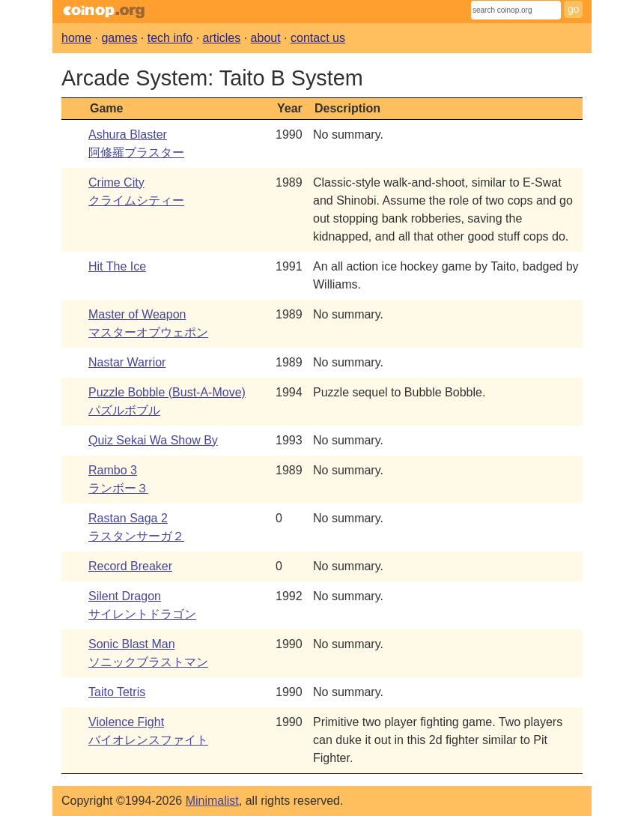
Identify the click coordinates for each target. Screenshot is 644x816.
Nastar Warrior (127, 362)
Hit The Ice (117, 266)
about (266, 38)
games (119, 38)
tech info (170, 38)
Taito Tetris (117, 692)
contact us (318, 38)
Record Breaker (130, 566)
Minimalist (212, 801)
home (76, 38)
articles (222, 38)
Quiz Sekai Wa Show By (153, 440)
